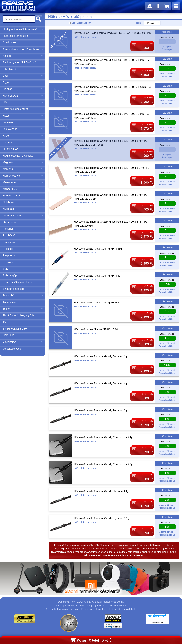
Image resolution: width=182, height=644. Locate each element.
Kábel (23, 136)
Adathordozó (10, 42)
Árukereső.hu (157, 623)
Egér (23, 76)
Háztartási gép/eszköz (16, 109)
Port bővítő (9, 236)
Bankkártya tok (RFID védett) (19, 62)
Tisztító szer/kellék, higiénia (19, 315)
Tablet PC (23, 295)
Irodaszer (8, 122)
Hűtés (23, 116)
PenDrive (8, 229)
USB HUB (9, 335)
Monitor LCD (10, 189)
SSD (23, 269)
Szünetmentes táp (13, 289)
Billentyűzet (23, 69)
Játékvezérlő (23, 129)
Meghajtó (23, 162)
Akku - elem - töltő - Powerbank (23, 49)
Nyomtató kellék (23, 216)
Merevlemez (23, 182)
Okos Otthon (10, 222)
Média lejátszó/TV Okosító (18, 156)
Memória (23, 169)
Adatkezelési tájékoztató (77, 605)
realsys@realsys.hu (113, 602)
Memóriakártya (23, 176)
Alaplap (23, 56)
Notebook (23, 202)
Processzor (23, 242)
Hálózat (23, 89)
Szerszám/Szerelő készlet (18, 282)
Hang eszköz (23, 96)
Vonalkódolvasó (12, 349)
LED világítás (10, 149)
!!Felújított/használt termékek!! (23, 29)
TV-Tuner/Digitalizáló (15, 329)
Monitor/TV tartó (12, 196)
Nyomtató (8, 209)
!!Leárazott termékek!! (15, 36)
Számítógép (10, 275)
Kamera (23, 142)
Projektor (8, 249)
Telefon (23, 309)
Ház (23, 102)
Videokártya (23, 342)
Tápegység (9, 302)
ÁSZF (59, 605)
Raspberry (9, 256)
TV (4, 322)
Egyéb (6, 82)
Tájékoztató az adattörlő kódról (109, 605)
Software (8, 262)
